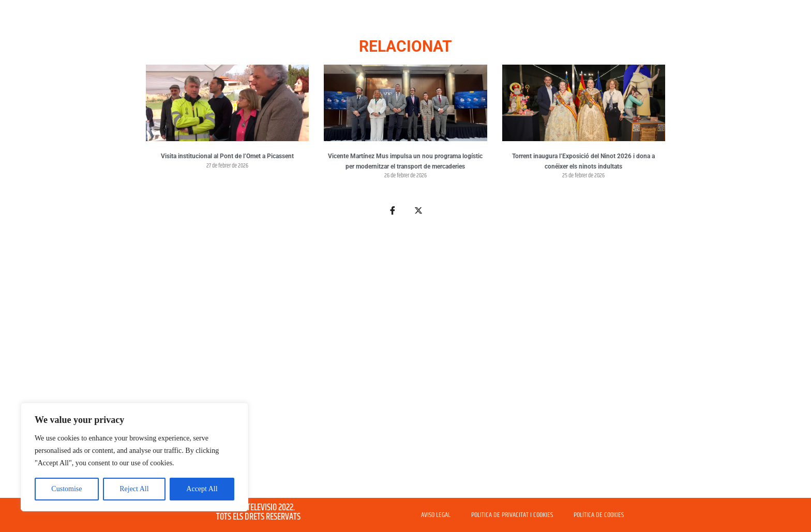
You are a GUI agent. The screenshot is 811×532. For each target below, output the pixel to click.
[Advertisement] (405, 363)
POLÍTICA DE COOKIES (599, 515)
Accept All (202, 489)
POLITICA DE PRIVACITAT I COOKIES (512, 515)
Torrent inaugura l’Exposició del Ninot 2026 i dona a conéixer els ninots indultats (583, 161)
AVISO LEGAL (436, 515)
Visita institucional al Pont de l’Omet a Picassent (227, 156)
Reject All (134, 489)
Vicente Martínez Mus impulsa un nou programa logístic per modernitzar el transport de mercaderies (405, 161)
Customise (66, 489)
